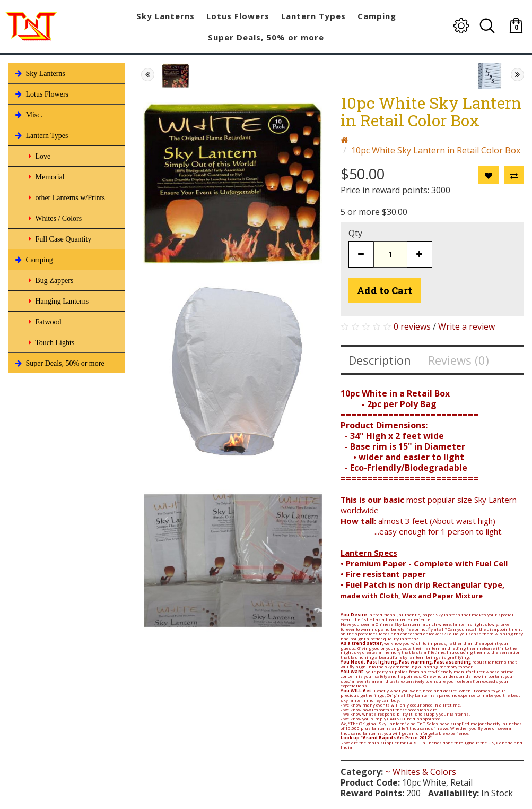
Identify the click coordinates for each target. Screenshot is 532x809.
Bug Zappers (50, 280)
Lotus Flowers (41, 94)
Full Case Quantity (59, 239)
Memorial (46, 177)
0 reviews (412, 326)
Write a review (466, 326)
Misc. (28, 115)
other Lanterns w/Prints (66, 197)
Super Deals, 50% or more (59, 363)
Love (38, 156)
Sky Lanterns (39, 73)
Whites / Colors (54, 218)
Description (380, 360)
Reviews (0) (459, 360)
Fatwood (44, 322)
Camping (33, 260)
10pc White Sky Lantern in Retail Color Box (436, 150)
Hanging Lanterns (58, 301)
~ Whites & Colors (421, 772)
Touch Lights (50, 342)
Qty (355, 233)
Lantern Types (41, 135)
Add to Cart (385, 290)
